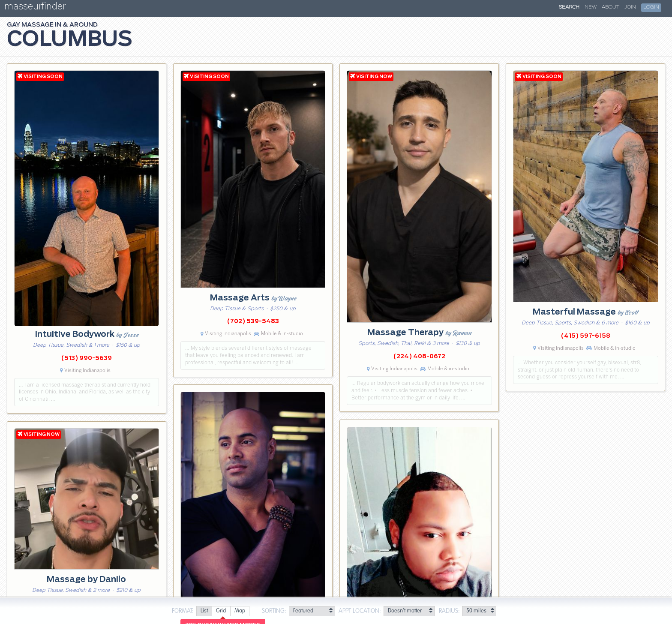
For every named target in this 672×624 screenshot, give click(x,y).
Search (569, 7)
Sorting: (274, 611)
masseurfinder (35, 8)
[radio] (204, 611)
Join (630, 7)
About (610, 7)
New (591, 7)
